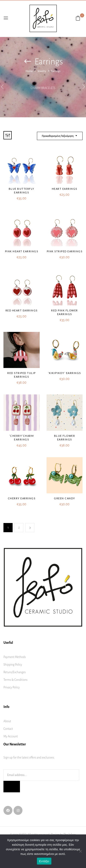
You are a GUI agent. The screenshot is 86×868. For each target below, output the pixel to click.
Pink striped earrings (65, 251)
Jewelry (42, 71)
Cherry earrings (22, 498)
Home (29, 71)
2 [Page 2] (19, 527)
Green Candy (65, 498)
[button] (78, 18)
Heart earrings (65, 189)
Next (30, 528)
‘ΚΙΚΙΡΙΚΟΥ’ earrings (65, 373)
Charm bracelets (43, 88)
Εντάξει (44, 861)
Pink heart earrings (22, 251)
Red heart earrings (22, 310)
